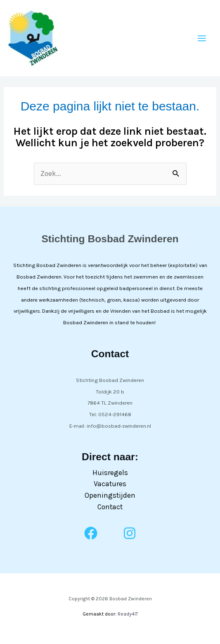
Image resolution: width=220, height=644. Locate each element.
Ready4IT (128, 614)
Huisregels (110, 473)
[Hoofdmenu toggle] (202, 38)
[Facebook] (91, 533)
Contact (110, 507)
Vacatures (110, 484)
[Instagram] (130, 533)
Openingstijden (110, 495)
